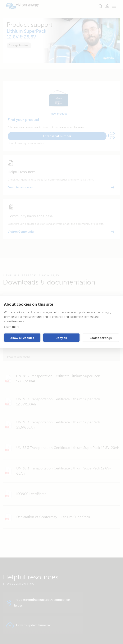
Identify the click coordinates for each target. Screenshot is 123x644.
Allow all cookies (22, 338)
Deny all (61, 338)
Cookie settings (101, 338)
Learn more (12, 327)
